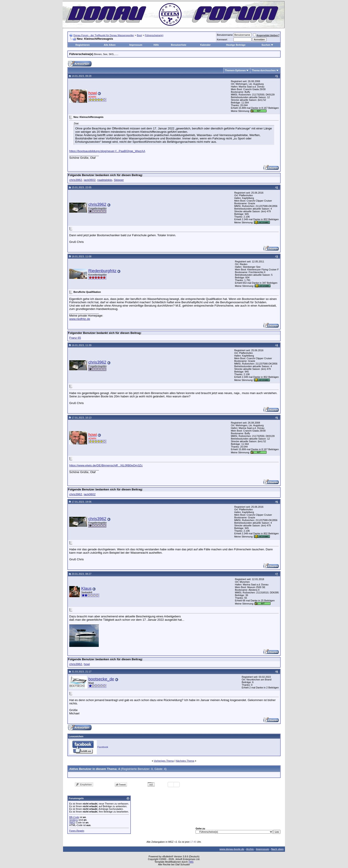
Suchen (266, 45)
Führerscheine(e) (154, 35)
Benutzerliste (179, 45)
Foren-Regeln (77, 831)
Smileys (74, 820)
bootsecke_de (101, 679)
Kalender (205, 45)
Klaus (86, 588)
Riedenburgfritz (102, 271)
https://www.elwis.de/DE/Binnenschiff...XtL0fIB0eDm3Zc (106, 465)
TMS (191, 862)
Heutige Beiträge (236, 45)
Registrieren (83, 45)
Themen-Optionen (235, 70)
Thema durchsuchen (264, 70)
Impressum (136, 45)
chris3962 (76, 180)
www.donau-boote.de (232, 849)
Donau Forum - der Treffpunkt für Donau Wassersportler (104, 35)
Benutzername (225, 35)
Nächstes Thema (185, 761)
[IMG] (72, 822)
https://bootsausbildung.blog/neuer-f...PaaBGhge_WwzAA (107, 151)
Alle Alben (110, 45)
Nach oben (277, 849)
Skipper (119, 180)
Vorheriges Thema (164, 761)
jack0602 (90, 180)
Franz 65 (75, 338)
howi (87, 664)
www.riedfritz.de (80, 319)
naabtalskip (105, 180)
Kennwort (222, 40)
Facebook (103, 747)
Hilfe (156, 45)
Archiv (250, 849)
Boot (139, 35)
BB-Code (74, 817)
